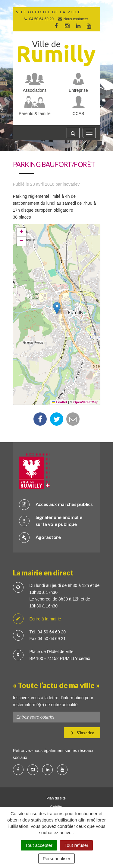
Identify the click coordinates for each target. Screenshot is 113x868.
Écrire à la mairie (37, 619)
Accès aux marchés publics (56, 504)
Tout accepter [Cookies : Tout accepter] (39, 845)
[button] (57, 308)
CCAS (78, 114)
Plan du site (56, 798)
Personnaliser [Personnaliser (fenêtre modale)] (57, 858)
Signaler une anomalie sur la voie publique (51, 520)
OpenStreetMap (86, 402)
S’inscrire (83, 733)
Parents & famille (35, 114)
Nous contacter (73, 19)
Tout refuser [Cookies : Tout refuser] (76, 845)
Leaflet (60, 402)
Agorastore (40, 537)
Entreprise (78, 90)
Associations (35, 90)
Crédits (56, 807)
